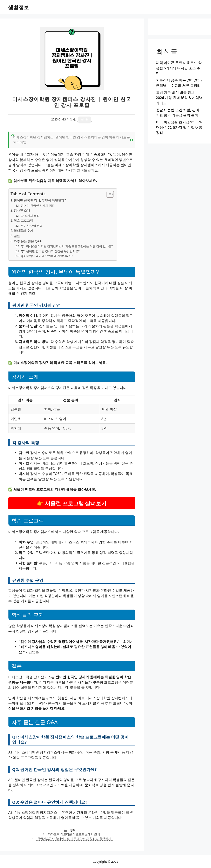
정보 (73, 830)
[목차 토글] (108, 194)
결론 (17, 236)
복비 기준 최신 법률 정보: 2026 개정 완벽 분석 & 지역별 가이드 (179, 98)
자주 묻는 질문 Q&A (28, 241)
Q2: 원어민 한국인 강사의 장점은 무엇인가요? (50, 251)
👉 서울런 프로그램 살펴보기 (72, 503)
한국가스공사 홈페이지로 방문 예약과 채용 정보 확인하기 (74, 838)
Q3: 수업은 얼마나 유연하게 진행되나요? (47, 256)
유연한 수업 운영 (32, 226)
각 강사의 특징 (30, 216)
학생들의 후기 (23, 230)
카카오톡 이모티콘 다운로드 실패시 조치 (74, 834)
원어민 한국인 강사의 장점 (38, 205)
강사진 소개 (22, 210)
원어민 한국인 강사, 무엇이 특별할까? (40, 200)
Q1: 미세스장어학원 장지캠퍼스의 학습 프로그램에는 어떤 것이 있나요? (67, 246)
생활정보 (19, 7)
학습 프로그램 (23, 220)
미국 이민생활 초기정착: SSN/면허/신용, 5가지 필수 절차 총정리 (179, 127)
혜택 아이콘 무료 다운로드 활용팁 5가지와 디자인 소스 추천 (179, 68)
